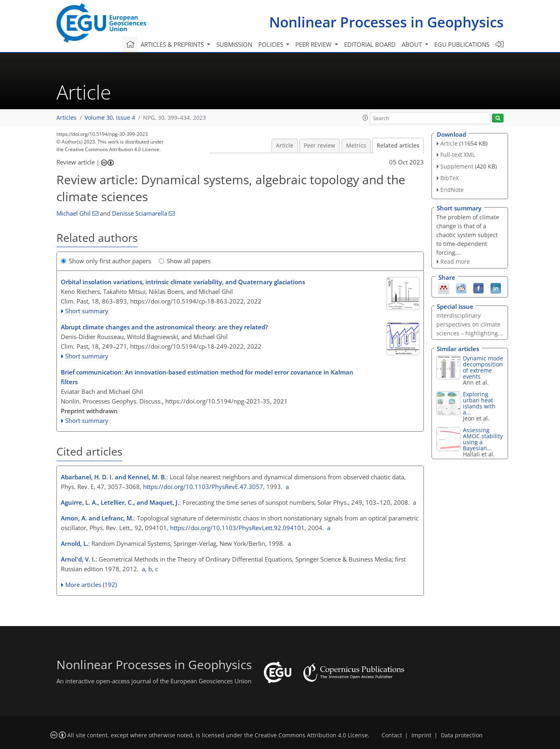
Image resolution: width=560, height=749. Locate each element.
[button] (365, 118)
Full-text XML (458, 155)
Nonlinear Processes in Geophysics (386, 22)
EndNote (452, 190)
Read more (455, 261)
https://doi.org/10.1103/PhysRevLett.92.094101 (237, 528)
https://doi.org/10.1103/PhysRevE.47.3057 (203, 487)
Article (285, 146)
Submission (234, 44)
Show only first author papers (106, 261)
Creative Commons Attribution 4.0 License (311, 735)
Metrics (356, 146)
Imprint (421, 735)
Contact (392, 735)
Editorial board (370, 44)
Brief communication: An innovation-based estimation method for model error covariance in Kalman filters (207, 377)
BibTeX (450, 178)
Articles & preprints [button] (173, 44)
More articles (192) (91, 585)
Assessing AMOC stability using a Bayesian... (483, 439)
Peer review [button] (314, 44)
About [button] (413, 44)
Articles (66, 118)
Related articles (398, 146)
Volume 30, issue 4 (110, 118)
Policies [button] (272, 44)
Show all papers (185, 261)
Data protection (462, 735)
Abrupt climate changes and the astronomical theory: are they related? (164, 327)
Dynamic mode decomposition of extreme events (483, 367)
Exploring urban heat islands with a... (479, 403)
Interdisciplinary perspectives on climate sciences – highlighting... (470, 324)
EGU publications (462, 44)
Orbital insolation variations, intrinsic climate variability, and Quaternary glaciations (183, 282)
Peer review (319, 146)
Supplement (457, 166)
